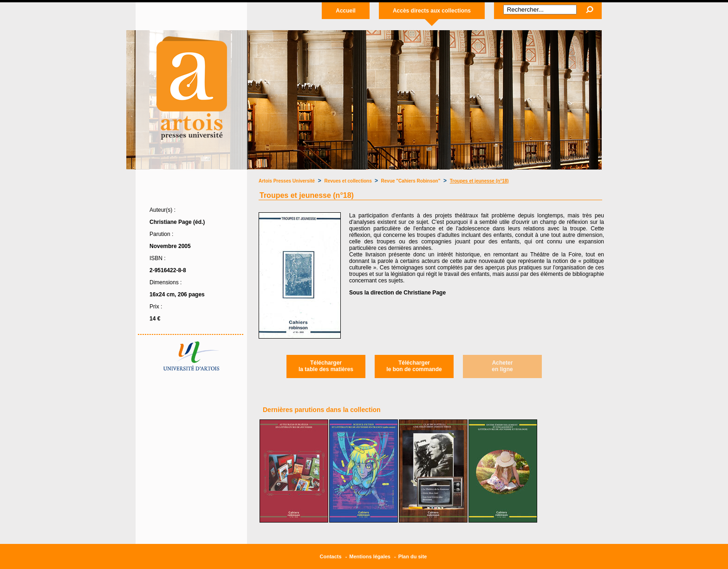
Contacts (331, 556)
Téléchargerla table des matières (326, 366)
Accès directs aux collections (432, 11)
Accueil (346, 11)
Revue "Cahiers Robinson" (411, 181)
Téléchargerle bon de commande (414, 366)
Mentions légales (370, 556)
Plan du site (413, 556)
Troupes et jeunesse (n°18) (479, 181)
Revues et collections (349, 181)
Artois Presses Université (287, 181)
